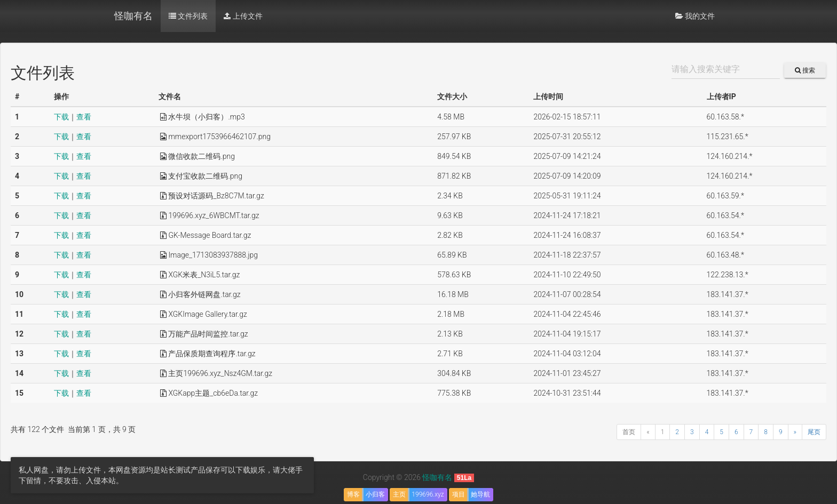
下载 (61, 117)
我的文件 (695, 16)
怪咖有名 (133, 16)
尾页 (814, 432)
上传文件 (243, 16)
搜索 (805, 70)
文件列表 (188, 16)
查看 (84, 117)
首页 (629, 432)
